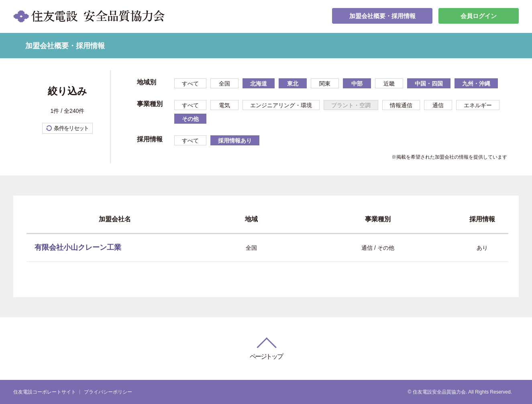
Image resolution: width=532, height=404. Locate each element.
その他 (190, 119)
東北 (293, 84)
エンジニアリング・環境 (281, 105)
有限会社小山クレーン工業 (78, 247)
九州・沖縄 (476, 84)
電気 (224, 105)
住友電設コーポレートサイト (45, 392)
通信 (438, 105)
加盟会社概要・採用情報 (382, 16)
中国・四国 (429, 84)
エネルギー (478, 105)
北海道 (259, 84)
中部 (357, 84)
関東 (325, 84)
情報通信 (401, 105)
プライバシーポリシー (108, 392)
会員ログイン (479, 16)
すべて (190, 84)
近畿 (389, 84)
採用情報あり (235, 141)
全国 (224, 84)
